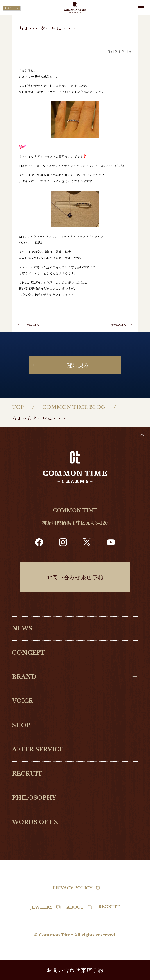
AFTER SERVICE (38, 749)
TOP (18, 407)
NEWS (22, 628)
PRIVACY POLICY (72, 888)
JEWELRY (41, 907)
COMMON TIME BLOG (74, 407)
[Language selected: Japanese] (12, 8)
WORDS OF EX (35, 822)
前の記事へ (31, 325)
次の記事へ (119, 325)
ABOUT (75, 907)
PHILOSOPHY (34, 798)
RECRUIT (27, 774)
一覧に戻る (75, 365)
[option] (139, 977)
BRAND (24, 677)
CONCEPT (29, 653)
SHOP (21, 725)
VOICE (22, 701)
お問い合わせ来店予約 (75, 577)
